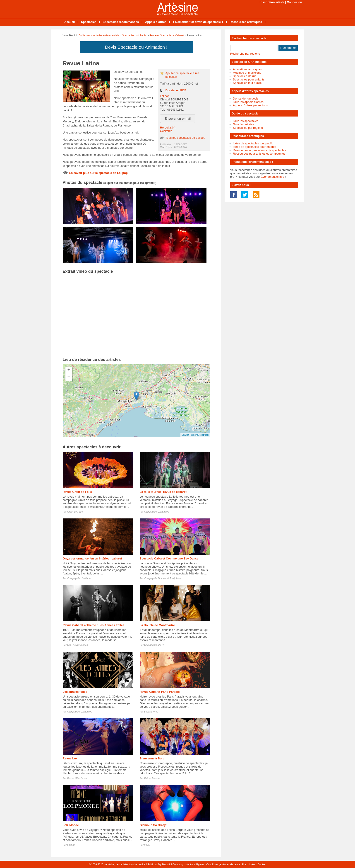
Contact (262, 864)
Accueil (70, 22)
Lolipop (165, 96)
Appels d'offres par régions (250, 105)
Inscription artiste (272, 2)
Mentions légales (195, 864)
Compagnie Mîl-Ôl (154, 645)
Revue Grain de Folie (77, 492)
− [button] (69, 377)
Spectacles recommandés (121, 22)
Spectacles (89, 22)
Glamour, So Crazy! (153, 825)
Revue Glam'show (77, 778)
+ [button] (69, 370)
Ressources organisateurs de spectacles (259, 150)
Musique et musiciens (247, 73)
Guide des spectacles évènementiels (99, 35)
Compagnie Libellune (79, 578)
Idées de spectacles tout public (253, 143)
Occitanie (166, 131)
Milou (147, 845)
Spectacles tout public (247, 83)
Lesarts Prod (151, 712)
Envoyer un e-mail (178, 119)
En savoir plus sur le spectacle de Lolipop (98, 173)
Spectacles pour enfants (249, 79)
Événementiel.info (272, 177)
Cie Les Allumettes (78, 645)
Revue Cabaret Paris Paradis (160, 692)
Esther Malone (152, 778)
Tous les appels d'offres (248, 102)
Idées (252, 864)
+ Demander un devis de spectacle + (198, 22)
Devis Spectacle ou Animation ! (136, 47)
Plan (245, 864)
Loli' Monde (71, 825)
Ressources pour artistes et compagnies (259, 154)
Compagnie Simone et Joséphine (163, 578)
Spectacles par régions (248, 128)
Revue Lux (70, 758)
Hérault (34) (168, 128)
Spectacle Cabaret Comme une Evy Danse (169, 558)
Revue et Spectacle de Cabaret (167, 35)
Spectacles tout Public (134, 35)
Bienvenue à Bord (152, 758)
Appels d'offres (156, 22)
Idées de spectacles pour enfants (255, 147)
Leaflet (185, 435)
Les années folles (75, 692)
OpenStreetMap (200, 435)
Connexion (294, 2)
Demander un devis (246, 98)
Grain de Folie (75, 512)
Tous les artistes (243, 124)
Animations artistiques (247, 69)
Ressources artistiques (246, 22)
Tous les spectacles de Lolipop (185, 138)
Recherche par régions (245, 54)
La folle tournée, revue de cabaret (163, 492)
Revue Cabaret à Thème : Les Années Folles (94, 625)
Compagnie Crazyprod (157, 512)
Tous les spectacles (246, 121)
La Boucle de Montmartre (157, 625)
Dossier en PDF (176, 90)
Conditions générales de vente (223, 864)
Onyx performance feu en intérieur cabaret (92, 558)
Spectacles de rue (245, 76)
